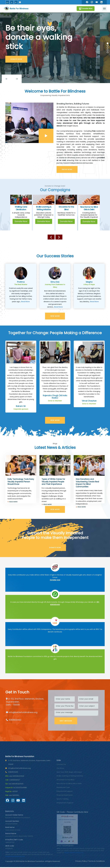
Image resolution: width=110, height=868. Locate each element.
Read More (25, 302)
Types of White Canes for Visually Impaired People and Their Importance (53, 482)
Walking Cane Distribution (21, 208)
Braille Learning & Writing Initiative (44, 208)
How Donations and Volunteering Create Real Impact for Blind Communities (87, 483)
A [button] (12, 3)
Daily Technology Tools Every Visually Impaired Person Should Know (21, 482)
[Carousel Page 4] (108, 50)
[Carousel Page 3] (108, 48)
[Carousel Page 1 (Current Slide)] (108, 43)
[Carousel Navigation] (55, 79)
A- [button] (16, 3)
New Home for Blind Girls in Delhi (89, 208)
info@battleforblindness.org (23, 712)
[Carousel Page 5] (108, 52)
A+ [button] (8, 3)
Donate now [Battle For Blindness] (55, 580)
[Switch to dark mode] (20, 2)
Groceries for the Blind (66, 208)
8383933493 (15, 720)
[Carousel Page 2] (108, 46)
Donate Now (21, 221)
